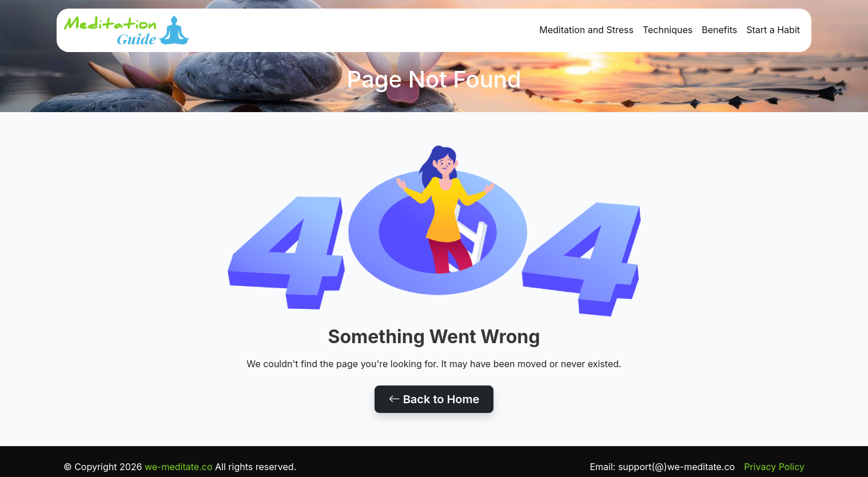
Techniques (668, 30)
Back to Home (434, 399)
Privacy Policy (774, 467)
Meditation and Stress (586, 30)
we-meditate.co (179, 467)
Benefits (719, 30)
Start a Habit (773, 30)
